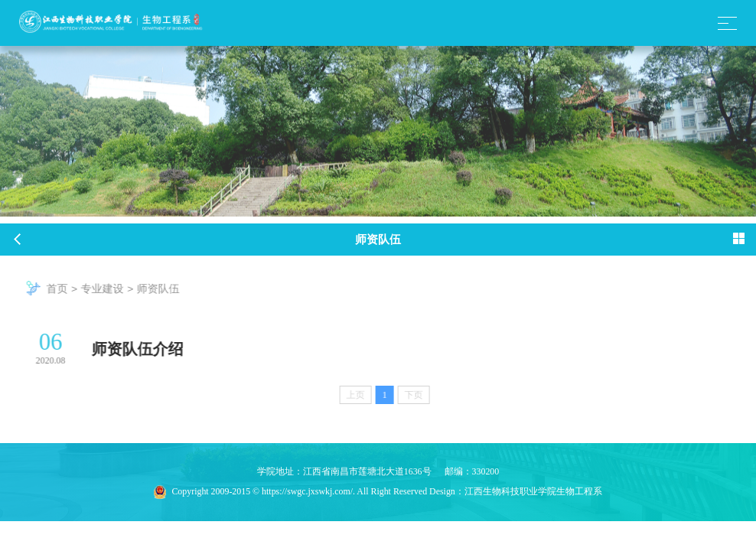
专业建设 (110, 289)
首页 (65, 289)
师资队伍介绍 (145, 349)
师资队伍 (166, 289)
